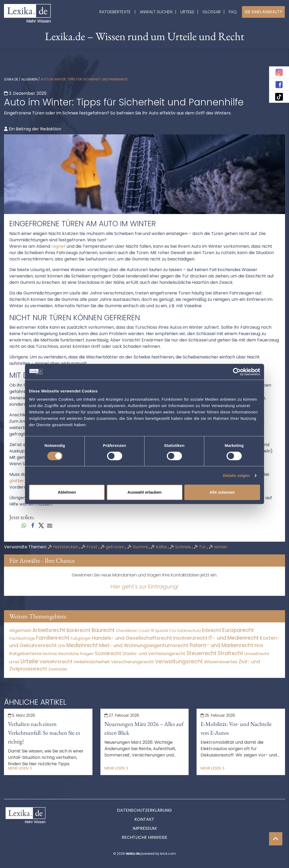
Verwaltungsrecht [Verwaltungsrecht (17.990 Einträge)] (179, 661)
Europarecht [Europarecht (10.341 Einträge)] (238, 630)
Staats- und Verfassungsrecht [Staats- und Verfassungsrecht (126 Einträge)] (154, 654)
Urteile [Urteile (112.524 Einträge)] (29, 661)
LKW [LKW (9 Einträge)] (62, 646)
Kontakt (144, 819)
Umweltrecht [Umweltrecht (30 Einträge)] (257, 654)
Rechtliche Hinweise (144, 837)
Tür (200, 547)
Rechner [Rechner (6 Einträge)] (50, 654)
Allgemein (29, 79)
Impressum (144, 828)
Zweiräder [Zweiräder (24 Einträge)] (58, 669)
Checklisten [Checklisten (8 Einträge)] (127, 631)
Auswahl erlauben (144, 492)
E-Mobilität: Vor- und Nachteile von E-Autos (236, 728)
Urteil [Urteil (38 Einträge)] (14, 662)
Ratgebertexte (115, 12)
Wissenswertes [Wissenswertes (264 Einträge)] (221, 662)
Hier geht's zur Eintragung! (144, 587)
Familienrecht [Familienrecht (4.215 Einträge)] (53, 638)
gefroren (113, 547)
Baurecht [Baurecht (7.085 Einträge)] (103, 630)
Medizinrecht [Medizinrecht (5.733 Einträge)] (82, 645)
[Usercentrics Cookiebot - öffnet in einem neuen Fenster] (237, 372)
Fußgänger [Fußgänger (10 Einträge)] (81, 638)
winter (218, 547)
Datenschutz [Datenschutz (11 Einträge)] (189, 631)
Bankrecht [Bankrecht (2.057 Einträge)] (78, 630)
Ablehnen (67, 492)
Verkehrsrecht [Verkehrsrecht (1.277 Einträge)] (56, 662)
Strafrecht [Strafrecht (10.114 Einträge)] (230, 653)
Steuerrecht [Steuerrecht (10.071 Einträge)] (201, 653)
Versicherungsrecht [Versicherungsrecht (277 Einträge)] (133, 662)
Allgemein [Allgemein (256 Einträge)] (20, 630)
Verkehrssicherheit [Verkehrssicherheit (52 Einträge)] (92, 662)
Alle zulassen (222, 492)
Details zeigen (236, 475)
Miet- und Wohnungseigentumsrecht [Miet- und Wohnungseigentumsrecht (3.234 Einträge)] (144, 645)
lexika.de (11, 79)
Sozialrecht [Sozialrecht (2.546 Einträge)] (108, 653)
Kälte (159, 547)
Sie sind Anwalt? (263, 12)
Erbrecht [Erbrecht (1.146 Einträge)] (212, 630)
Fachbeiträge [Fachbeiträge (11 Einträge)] (22, 638)
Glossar (212, 12)
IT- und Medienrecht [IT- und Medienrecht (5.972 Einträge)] (234, 638)
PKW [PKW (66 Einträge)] (259, 646)
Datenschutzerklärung (144, 810)
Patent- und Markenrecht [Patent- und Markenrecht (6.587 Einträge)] (222, 645)
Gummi (138, 547)
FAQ (233, 12)
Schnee (181, 547)
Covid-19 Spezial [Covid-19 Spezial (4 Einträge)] (153, 631)
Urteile (187, 12)
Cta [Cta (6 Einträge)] (172, 631)
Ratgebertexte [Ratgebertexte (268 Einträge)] (25, 654)
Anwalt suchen (156, 12)
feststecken (64, 547)
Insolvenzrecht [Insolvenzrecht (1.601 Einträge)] (190, 638)
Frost (90, 547)
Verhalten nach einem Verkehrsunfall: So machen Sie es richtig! (44, 733)
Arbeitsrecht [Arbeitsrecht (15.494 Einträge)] (49, 630)
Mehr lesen (20, 768)
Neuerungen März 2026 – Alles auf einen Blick (144, 728)
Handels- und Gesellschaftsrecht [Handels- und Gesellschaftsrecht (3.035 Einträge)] (132, 638)
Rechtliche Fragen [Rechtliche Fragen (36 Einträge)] (76, 654)
